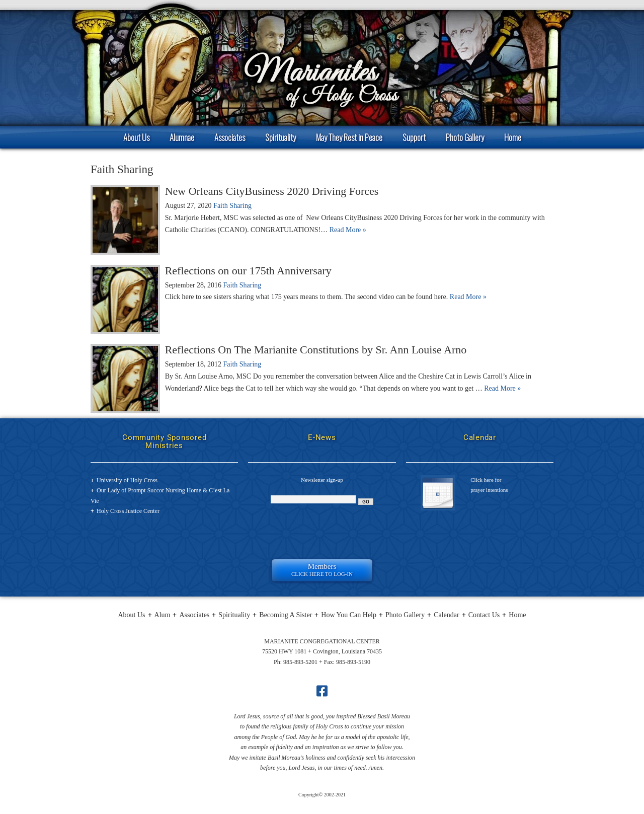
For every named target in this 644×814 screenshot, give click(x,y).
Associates (230, 137)
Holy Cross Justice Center (128, 511)
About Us (136, 137)
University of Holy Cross (127, 480)
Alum (163, 615)
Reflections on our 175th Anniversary (248, 271)
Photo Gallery (465, 137)
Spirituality (280, 137)
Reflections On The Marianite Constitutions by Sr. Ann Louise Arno (316, 350)
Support (414, 137)
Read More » (348, 230)
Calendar (447, 615)
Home (513, 137)
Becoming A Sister (286, 615)
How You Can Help (349, 615)
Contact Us (484, 615)
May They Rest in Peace (349, 137)
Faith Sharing (232, 206)
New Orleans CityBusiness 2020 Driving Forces (272, 191)
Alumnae (182, 137)
